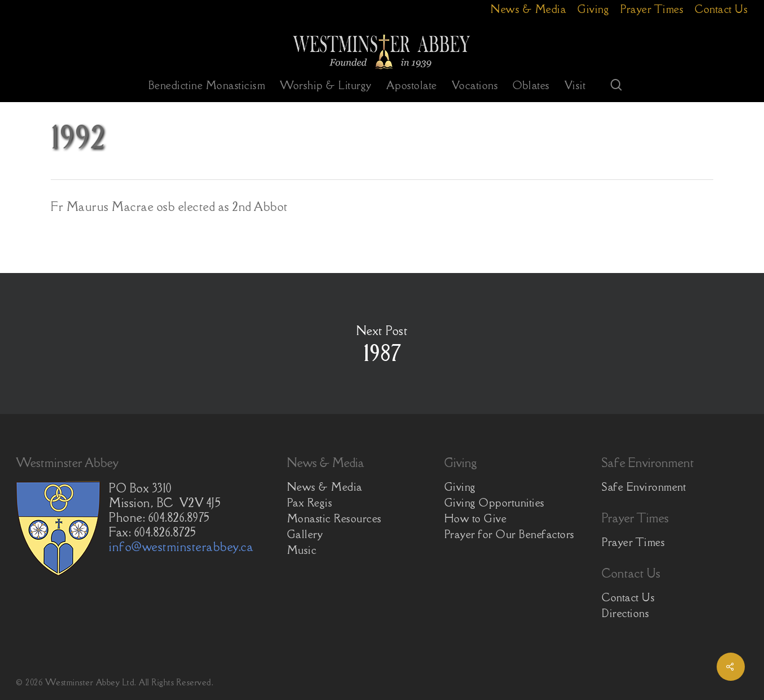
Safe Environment (644, 487)
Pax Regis (310, 503)
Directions (625, 613)
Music (302, 550)
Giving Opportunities (494, 503)
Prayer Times (633, 542)
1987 (382, 344)
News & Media (325, 487)
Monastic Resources (334, 518)
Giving (460, 487)
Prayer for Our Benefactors (509, 534)
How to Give (476, 518)
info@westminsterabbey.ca (181, 547)
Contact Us (628, 597)
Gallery (305, 534)
